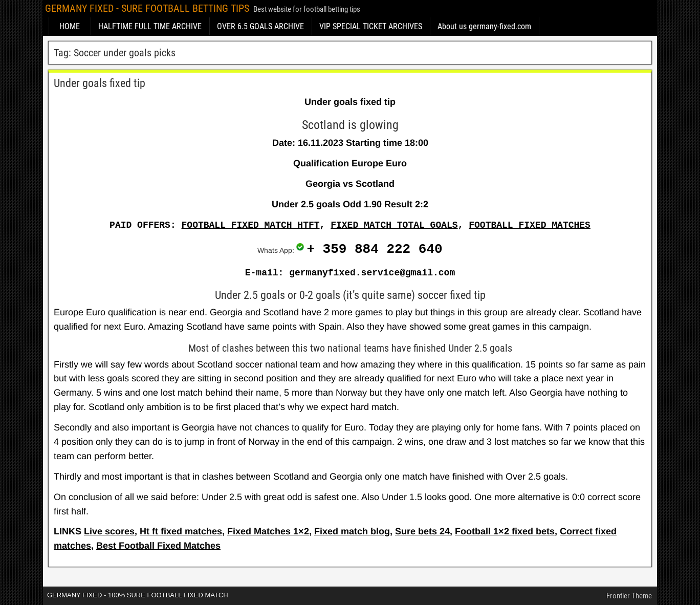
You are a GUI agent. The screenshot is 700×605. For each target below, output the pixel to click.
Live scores (109, 531)
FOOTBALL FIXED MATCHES (530, 225)
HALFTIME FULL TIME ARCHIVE (150, 26)
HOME (70, 26)
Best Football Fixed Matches (158, 546)
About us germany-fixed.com (484, 26)
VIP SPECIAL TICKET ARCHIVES (371, 26)
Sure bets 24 (422, 531)
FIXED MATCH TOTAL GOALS (394, 225)
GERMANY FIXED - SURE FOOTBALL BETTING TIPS (147, 8)
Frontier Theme (629, 596)
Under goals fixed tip (100, 83)
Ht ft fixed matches (181, 531)
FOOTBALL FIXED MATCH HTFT (251, 225)
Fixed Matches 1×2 (268, 531)
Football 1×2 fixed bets (505, 531)
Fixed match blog (352, 531)
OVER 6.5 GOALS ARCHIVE (260, 26)
